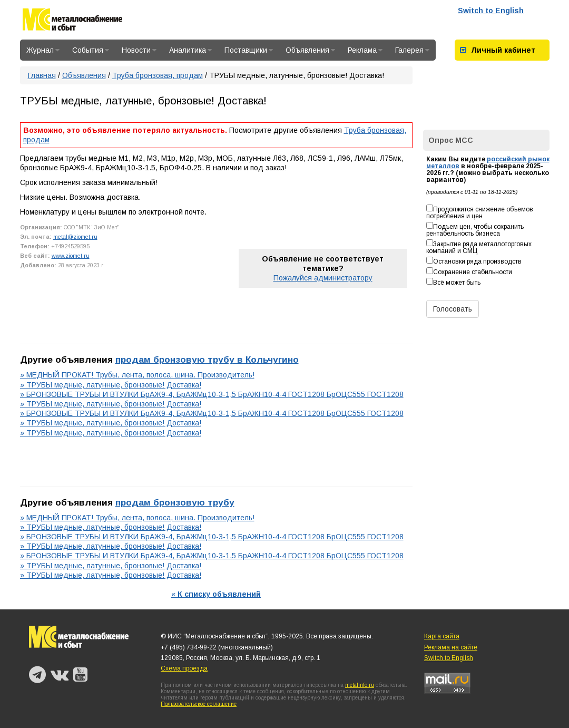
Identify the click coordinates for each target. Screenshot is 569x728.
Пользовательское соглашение (199, 704)
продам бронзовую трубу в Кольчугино (207, 360)
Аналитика (190, 50)
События (91, 50)
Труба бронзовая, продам (158, 75)
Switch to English (491, 11)
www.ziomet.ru (71, 256)
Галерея (412, 50)
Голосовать (453, 309)
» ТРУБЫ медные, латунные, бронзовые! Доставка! (111, 385)
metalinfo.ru (360, 685)
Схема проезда (184, 668)
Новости (139, 50)
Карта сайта (442, 636)
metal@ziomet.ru (75, 237)
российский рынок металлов (488, 163)
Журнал (43, 50)
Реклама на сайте (451, 647)
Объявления (310, 50)
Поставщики (249, 50)
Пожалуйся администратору (323, 278)
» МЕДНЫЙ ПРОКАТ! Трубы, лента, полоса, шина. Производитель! (137, 375)
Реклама (365, 50)
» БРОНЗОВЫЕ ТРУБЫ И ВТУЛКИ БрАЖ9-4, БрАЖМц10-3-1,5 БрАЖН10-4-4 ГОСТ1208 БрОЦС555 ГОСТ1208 (212, 394)
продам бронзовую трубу (175, 502)
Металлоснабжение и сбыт (72, 21)
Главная (42, 75)
